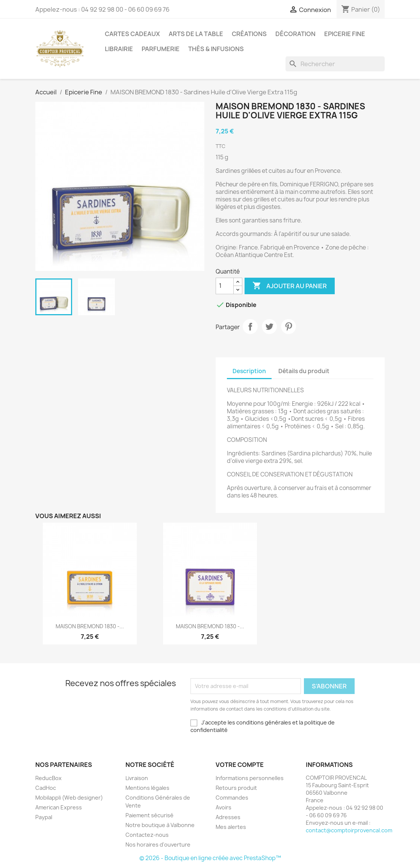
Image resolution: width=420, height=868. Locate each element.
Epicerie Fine (345, 34)
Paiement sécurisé (150, 815)
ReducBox (48, 778)
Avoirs (224, 807)
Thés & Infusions (216, 49)
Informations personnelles (250, 778)
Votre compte (240, 765)
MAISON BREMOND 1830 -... (90, 626)
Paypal (44, 817)
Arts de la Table (196, 34)
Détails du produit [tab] (304, 371)
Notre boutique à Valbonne (160, 825)
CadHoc (46, 788)
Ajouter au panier (290, 286)
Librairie (119, 49)
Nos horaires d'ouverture (158, 845)
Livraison (137, 778)
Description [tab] (249, 371)
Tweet (269, 327)
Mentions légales (147, 788)
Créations (249, 34)
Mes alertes (231, 827)
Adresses (228, 817)
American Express (59, 807)
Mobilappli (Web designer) (69, 798)
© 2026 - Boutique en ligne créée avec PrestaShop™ (210, 858)
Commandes (232, 798)
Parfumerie (161, 49)
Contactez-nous (147, 835)
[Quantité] (225, 286)
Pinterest (289, 327)
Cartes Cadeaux (132, 34)
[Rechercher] (335, 64)
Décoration (295, 34)
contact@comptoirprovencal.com (349, 830)
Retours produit (236, 788)
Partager (250, 327)
